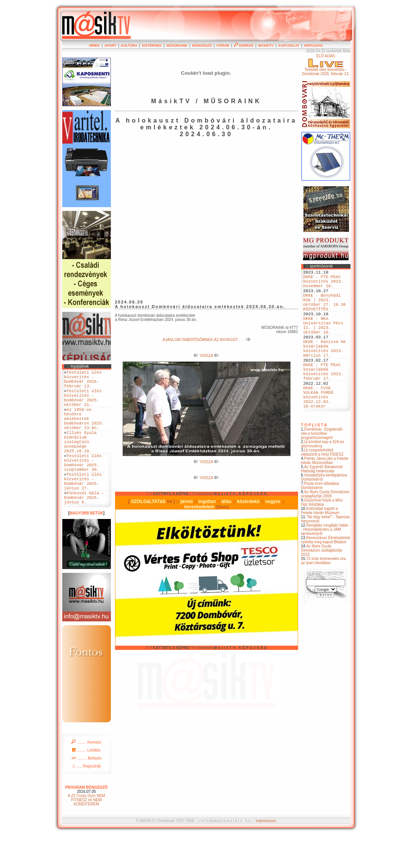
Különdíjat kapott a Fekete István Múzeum (320, 545)
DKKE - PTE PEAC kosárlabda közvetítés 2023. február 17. (324, 397)
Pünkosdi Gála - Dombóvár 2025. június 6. (84, 529)
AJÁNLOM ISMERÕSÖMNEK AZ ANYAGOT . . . (206, 340)
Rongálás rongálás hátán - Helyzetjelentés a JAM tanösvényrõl (325, 564)
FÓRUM (223, 46)
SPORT (110, 46)
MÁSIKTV (266, 46)
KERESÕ (244, 46)
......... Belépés (87, 791)
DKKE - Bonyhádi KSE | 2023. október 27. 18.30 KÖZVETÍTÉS (325, 310)
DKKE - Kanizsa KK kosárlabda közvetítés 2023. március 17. (325, 368)
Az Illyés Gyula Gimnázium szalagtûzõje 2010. (322, 584)
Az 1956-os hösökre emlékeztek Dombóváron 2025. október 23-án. (84, 431)
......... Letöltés (86, 783)
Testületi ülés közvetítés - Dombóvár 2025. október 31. (83, 405)
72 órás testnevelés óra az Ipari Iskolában (324, 595)
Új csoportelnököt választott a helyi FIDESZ (322, 486)
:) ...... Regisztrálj (86, 799)
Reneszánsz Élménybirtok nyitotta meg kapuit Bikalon (326, 574)
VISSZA (206, 356)
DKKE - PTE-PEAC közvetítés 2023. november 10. (324, 284)
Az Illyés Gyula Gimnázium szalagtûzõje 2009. (325, 528)
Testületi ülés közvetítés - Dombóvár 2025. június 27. (83, 509)
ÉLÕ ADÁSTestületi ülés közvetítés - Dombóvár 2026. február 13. (326, 65)
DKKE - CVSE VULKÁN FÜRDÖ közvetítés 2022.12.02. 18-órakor (318, 428)
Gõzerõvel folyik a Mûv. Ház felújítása (322, 536)
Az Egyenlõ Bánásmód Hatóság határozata (322, 503)
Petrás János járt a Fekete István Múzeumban (325, 495)
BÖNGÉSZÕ (202, 46)
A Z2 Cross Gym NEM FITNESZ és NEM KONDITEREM (86, 833)
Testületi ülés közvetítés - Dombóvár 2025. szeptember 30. (83, 486)
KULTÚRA (129, 46)
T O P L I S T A (314, 459)
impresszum (266, 854)
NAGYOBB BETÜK (86, 546)
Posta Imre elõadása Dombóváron (320, 520)
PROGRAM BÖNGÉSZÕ (86, 820)
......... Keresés (86, 775)
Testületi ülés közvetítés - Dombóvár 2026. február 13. (83, 382)
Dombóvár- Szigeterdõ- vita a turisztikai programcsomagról (322, 468)
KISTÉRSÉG (152, 46)
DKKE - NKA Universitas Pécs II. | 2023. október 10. (324, 339)
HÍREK (95, 46)
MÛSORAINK (177, 46)
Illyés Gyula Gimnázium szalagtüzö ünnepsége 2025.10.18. (81, 460)
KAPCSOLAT (289, 46)
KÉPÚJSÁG (314, 46)
